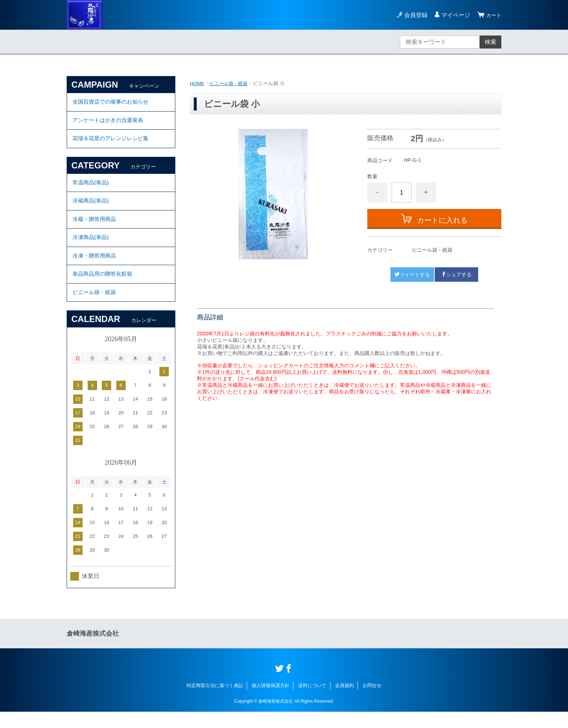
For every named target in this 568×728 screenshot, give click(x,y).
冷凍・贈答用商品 (96, 268)
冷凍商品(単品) (92, 248)
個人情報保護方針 (271, 702)
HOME (197, 83)
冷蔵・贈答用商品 (96, 228)
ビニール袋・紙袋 (231, 83)
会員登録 (414, 15)
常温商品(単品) (92, 188)
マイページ (454, 15)
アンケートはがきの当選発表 (110, 123)
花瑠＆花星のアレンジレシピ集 (113, 143)
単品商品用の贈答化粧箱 (104, 288)
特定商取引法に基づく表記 (215, 702)
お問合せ (372, 702)
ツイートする (412, 275)
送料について (312, 702)
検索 (490, 42)
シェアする (456, 275)
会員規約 (344, 702)
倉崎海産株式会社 (93, 650)
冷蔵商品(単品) (92, 208)
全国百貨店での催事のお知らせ (113, 103)
